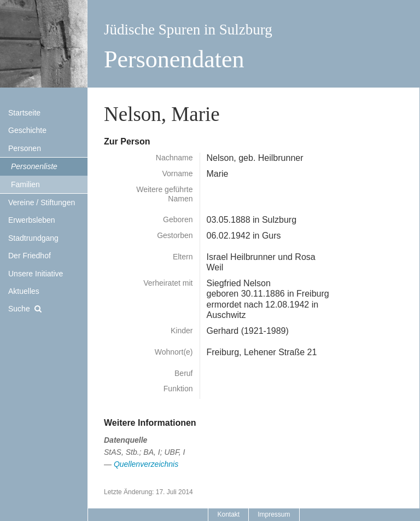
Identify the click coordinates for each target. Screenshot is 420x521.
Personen (25, 148)
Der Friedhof (30, 256)
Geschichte (27, 130)
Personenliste (34, 166)
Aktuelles (24, 291)
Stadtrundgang (33, 238)
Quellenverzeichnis (146, 464)
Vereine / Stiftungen (42, 202)
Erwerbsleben (32, 220)
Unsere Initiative (36, 274)
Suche (19, 309)
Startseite (24, 113)
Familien (25, 184)
